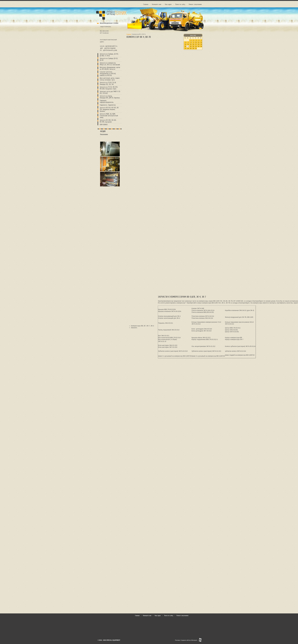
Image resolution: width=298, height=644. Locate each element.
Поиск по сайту (180, 4)
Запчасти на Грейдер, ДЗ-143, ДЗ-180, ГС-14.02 (109, 55)
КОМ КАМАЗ (104, 125)
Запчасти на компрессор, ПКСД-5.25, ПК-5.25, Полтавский (110, 64)
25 (199, 46)
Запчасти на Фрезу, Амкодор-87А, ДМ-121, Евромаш (110, 97)
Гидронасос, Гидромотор (108, 105)
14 (188, 44)
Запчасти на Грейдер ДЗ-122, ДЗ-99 (109, 59)
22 (191, 46)
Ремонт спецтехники (195, 4)
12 (201, 42)
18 (199, 44)
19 (201, 44)
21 (188, 46)
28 (188, 48)
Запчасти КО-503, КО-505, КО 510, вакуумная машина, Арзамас (109, 109)
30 (193, 48)
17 (196, 44)
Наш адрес (168, 4)
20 (185, 46)
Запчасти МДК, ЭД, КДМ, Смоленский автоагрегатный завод (109, 116)
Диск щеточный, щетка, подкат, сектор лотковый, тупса (110, 79)
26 (201, 46)
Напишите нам (157, 4)
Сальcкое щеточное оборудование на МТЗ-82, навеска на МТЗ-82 (108, 74)
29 (191, 48)
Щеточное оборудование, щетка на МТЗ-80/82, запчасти (110, 68)
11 (199, 42)
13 (185, 44)
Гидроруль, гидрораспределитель (107, 101)
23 (193, 46)
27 (185, 48)
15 (191, 44)
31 (196, 48)
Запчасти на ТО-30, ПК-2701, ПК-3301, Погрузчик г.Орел (109, 88)
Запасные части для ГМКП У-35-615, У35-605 (110, 92)
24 (196, 46)
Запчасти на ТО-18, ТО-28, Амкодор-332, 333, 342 (108, 83)
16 (193, 44)
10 (196, 42)
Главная (146, 4)
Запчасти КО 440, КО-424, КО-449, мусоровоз (108, 121)
